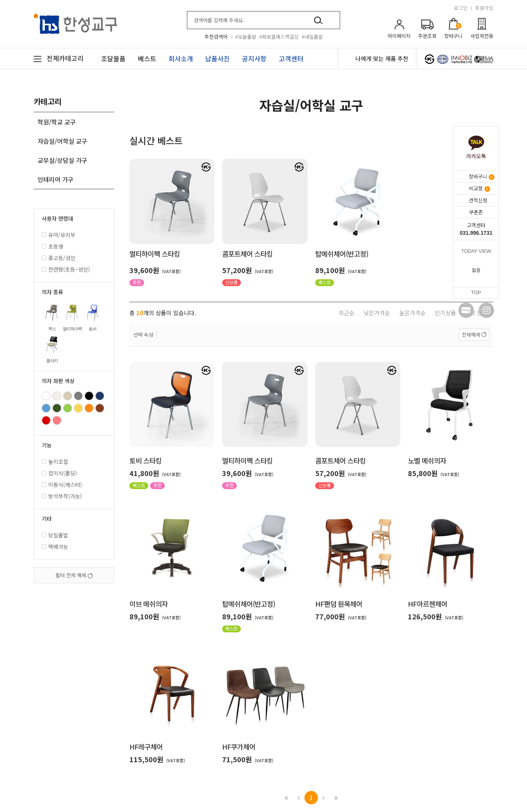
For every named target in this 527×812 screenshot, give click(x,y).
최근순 (347, 313)
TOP (476, 292)
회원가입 (484, 8)
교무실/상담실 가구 (62, 160)
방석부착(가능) (62, 496)
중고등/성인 (59, 258)
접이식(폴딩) (59, 473)
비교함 (480, 188)
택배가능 (55, 547)
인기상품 (445, 313)
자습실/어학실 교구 (62, 141)
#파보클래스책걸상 (279, 37)
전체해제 (471, 335)
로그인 (461, 8)
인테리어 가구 (56, 179)
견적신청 (478, 200)
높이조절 (55, 462)
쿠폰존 (476, 212)
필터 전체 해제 (74, 575)
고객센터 (476, 229)
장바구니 (482, 176)
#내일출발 (312, 37)
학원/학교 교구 (57, 122)
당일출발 (55, 535)
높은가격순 (412, 313)
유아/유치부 (59, 235)
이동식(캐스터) (62, 485)
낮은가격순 (377, 313)
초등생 (52, 246)
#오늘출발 (246, 37)
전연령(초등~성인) (66, 269)
